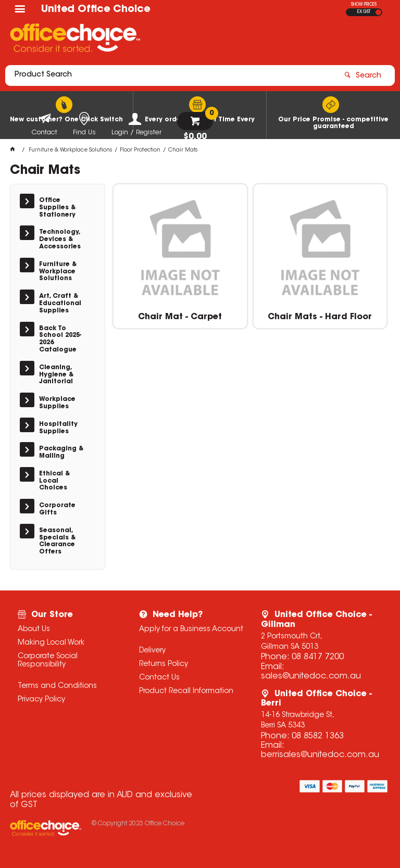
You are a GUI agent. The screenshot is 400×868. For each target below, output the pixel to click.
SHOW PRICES (364, 5)
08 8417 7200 (318, 657)
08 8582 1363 (318, 736)
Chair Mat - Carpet (180, 317)
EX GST (364, 12)
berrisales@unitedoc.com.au (320, 755)
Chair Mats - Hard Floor (320, 317)
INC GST (378, 12)
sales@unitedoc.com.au (311, 676)
